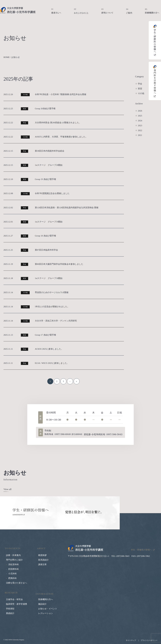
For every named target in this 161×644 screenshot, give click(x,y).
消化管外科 (14, 564)
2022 (140, 130)
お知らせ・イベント (48, 609)
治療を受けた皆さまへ (17, 583)
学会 (140, 84)
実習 (140, 89)
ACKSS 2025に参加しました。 (49, 349)
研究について (107, 13)
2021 (140, 135)
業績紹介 (10, 613)
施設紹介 (42, 604)
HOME (7, 57)
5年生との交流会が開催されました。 (52, 307)
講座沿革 (42, 564)
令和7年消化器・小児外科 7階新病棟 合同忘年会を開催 (61, 94)
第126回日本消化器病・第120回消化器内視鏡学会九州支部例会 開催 (67, 208)
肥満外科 (12, 578)
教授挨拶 (42, 555)
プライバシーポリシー (149, 640)
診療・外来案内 (13, 555)
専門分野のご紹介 (14, 560)
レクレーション (46, 613)
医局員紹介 (43, 560)
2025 (140, 116)
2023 (140, 126)
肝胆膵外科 (14, 569)
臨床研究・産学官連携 (17, 604)
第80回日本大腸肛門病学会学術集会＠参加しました (59, 264)
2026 (140, 111)
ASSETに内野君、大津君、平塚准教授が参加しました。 (61, 137)
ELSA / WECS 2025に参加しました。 (52, 363)
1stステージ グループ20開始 (49, 165)
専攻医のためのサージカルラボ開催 (52, 292)
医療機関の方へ (152, 13)
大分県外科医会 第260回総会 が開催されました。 (58, 123)
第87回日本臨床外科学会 (46, 250)
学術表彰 (10, 609)
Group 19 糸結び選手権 (45, 179)
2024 (140, 121)
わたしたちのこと (81, 13)
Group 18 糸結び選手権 (45, 236)
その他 (141, 93)
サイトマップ (131, 640)
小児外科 (12, 574)
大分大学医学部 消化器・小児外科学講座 (18, 10)
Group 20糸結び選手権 (45, 109)
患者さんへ (56, 13)
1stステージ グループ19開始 (49, 222)
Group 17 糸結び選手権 (45, 335)
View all (7, 489)
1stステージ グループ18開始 (49, 278)
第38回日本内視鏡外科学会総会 (50, 151)
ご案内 (129, 13)
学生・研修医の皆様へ (141, 550)
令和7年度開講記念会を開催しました (52, 193)
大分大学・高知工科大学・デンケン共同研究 (56, 321)
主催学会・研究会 (14, 599)
